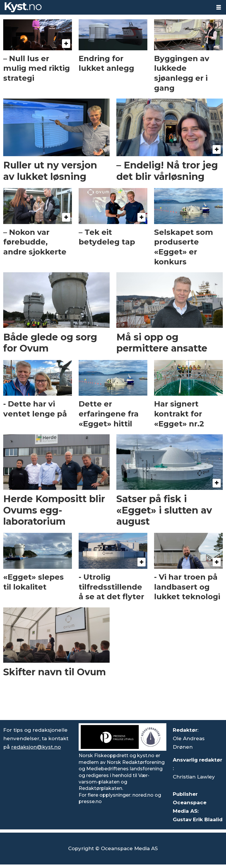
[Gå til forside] (23, 7)
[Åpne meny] (219, 7)
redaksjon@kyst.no (36, 747)
